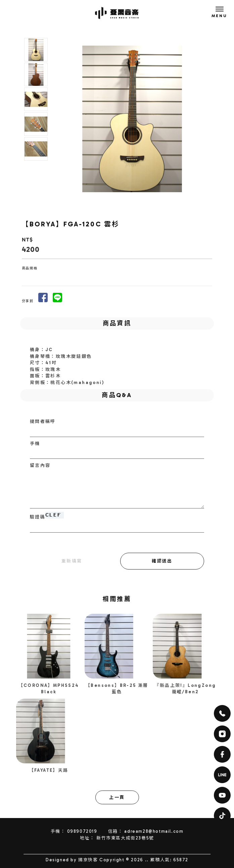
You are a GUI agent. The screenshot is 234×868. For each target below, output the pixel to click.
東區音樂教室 (113, 851)
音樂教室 (65, 851)
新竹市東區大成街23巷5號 (125, 838)
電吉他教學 (137, 851)
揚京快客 (88, 860)
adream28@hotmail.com (154, 831)
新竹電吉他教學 (163, 851)
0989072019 (82, 831)
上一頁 (117, 797)
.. (147, 860)
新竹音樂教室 (88, 851)
